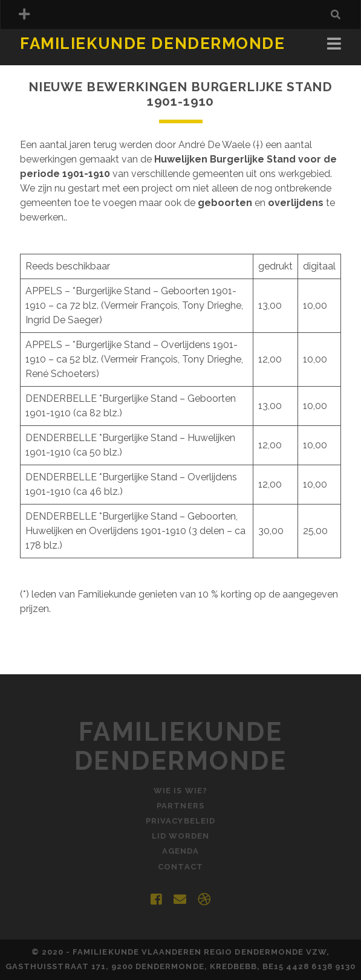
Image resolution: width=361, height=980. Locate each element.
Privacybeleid (180, 821)
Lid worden (180, 836)
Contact (180, 867)
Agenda (180, 851)
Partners (180, 806)
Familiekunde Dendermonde (152, 44)
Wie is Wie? (180, 791)
